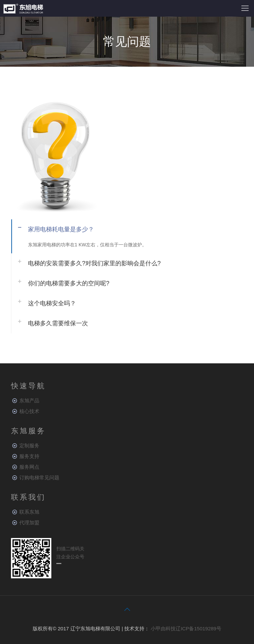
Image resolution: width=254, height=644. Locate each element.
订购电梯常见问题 (39, 477)
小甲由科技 (163, 628)
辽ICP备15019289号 (198, 628)
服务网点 (29, 467)
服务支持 (29, 456)
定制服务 (29, 445)
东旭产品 (29, 400)
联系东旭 (29, 512)
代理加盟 (29, 522)
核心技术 (29, 411)
